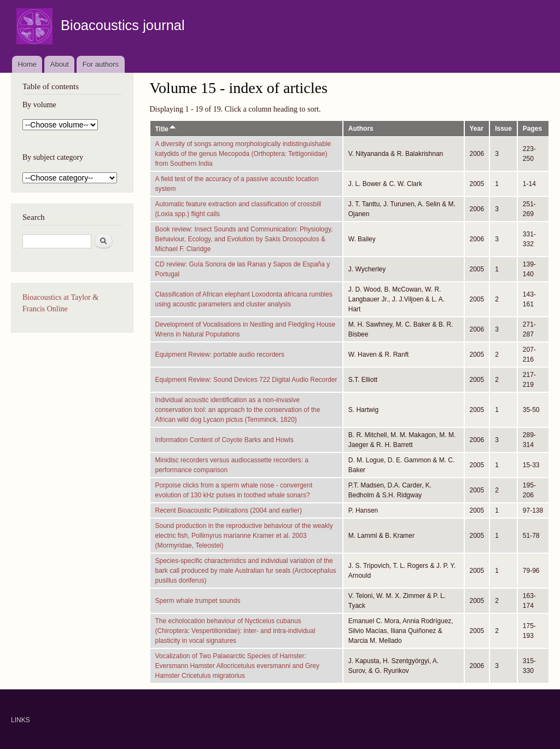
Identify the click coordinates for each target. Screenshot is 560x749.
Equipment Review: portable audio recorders (220, 355)
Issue (503, 129)
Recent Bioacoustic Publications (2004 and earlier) (229, 510)
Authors (361, 129)
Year (477, 129)
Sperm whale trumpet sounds (198, 601)
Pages (532, 129)
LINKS (21, 720)
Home (27, 64)
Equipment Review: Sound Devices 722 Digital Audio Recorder (246, 380)
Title (166, 129)
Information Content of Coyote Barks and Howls (224, 440)
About (60, 64)
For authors (101, 64)
